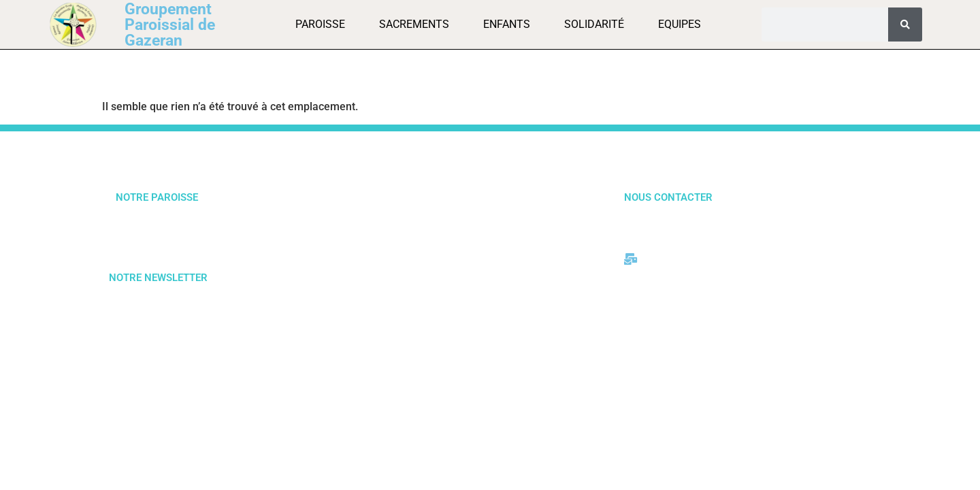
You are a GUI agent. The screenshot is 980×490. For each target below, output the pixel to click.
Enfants (507, 24)
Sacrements (414, 24)
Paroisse (320, 24)
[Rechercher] (905, 24)
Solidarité (594, 24)
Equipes (680, 24)
